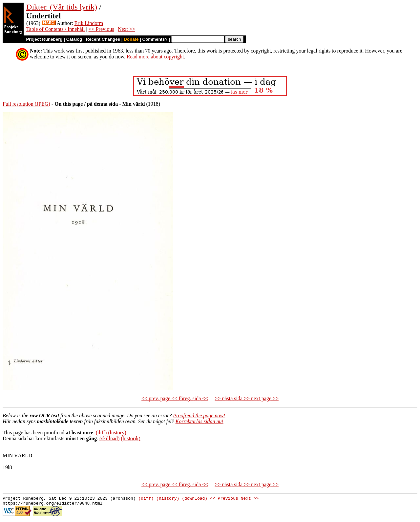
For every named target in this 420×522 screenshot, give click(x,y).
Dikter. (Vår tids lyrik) (62, 7)
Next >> (126, 29)
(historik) (131, 438)
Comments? (155, 39)
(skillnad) (109, 438)
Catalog (74, 39)
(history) (117, 433)
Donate (131, 39)
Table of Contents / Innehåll (55, 29)
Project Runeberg (44, 39)
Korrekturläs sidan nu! (199, 421)
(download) (195, 499)
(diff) (101, 433)
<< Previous (101, 29)
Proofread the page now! (199, 415)
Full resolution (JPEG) (26, 104)
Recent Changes (103, 39)
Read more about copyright (155, 57)
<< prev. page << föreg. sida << (175, 398)
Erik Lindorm (89, 23)
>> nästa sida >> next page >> (247, 398)
